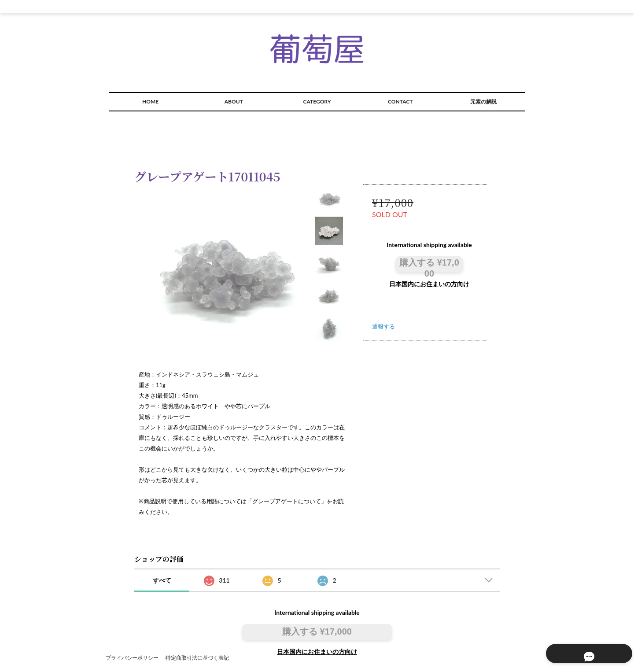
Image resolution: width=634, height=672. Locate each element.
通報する (383, 326)
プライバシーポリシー (132, 658)
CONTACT (400, 102)
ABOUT (234, 102)
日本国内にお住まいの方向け (429, 284)
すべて (162, 580)
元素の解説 (483, 102)
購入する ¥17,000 (429, 264)
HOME (150, 102)
